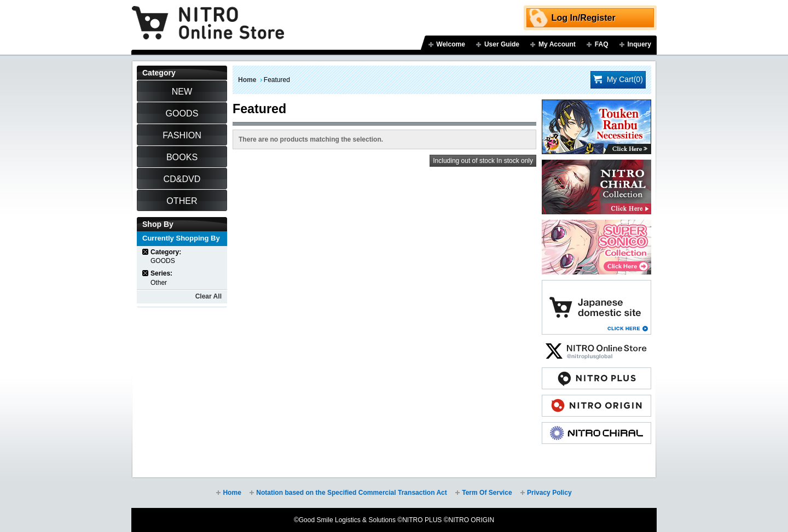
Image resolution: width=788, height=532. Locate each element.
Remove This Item (146, 252)
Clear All (208, 296)
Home (247, 80)
